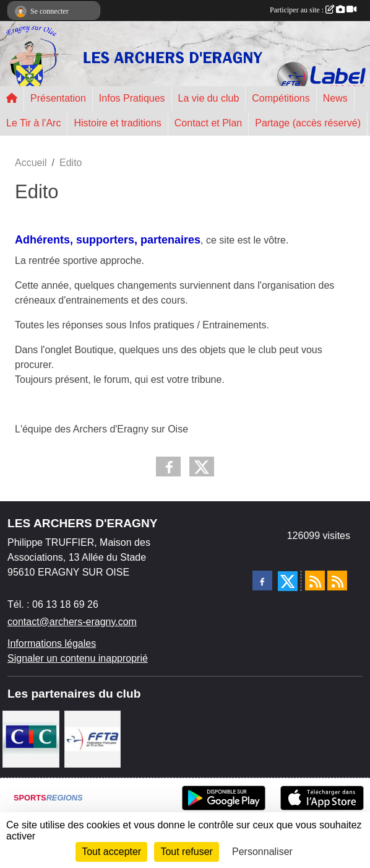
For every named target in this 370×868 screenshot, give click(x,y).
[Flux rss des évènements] (337, 581)
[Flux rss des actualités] (315, 581)
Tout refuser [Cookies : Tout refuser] (186, 852)
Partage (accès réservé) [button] (308, 123)
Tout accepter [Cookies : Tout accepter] (111, 852)
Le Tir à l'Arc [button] (33, 123)
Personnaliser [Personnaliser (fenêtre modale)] (262, 852)
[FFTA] (93, 738)
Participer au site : (313, 10)
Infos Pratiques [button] (132, 98)
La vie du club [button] (209, 98)
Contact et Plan (208, 123)
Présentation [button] (58, 98)
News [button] (335, 98)
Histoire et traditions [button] (117, 123)
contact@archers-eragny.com (72, 622)
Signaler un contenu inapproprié (78, 658)
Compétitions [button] (281, 98)
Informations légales (52, 643)
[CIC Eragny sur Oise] (31, 738)
